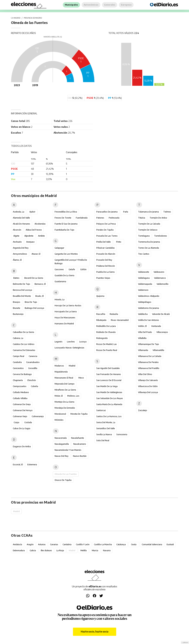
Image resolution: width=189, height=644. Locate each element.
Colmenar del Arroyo (23, 410)
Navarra (107, 550)
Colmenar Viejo (20, 416)
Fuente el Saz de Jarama (66, 224)
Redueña (114, 314)
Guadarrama (60, 281)
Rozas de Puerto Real (107, 350)
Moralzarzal (60, 414)
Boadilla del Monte (22, 296)
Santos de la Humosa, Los (109, 416)
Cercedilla (33, 368)
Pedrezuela (114, 218)
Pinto (119, 242)
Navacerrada (61, 438)
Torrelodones (161, 236)
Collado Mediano (21, 392)
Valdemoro (143, 290)
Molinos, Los (73, 396)
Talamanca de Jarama (148, 212)
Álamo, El (17, 260)
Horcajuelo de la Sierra (66, 312)
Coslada (28, 422)
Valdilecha (143, 314)
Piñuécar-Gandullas (106, 248)
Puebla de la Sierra (105, 272)
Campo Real (19, 356)
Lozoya (83, 342)
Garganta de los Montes (66, 254)
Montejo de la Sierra (64, 402)
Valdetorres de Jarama (149, 308)
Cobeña (34, 386)
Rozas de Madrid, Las (107, 344)
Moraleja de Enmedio (65, 408)
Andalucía (17, 544)
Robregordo (102, 338)
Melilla (84, 550)
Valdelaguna (144, 278)
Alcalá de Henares (21, 224)
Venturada (156, 326)
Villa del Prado (145, 332)
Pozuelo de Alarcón (106, 254)
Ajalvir (32, 212)
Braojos (17, 302)
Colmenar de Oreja (22, 404)
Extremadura (19, 550)
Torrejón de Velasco (148, 230)
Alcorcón (17, 230)
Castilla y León (83, 544)
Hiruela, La (60, 300)
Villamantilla (158, 350)
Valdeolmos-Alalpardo (149, 296)
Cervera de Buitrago (22, 374)
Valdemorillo (163, 284)
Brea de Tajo (31, 302)
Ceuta (134, 544)
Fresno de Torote (63, 218)
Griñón (83, 269)
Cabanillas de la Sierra (23, 332)
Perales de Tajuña (105, 230)
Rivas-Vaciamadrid (120, 320)
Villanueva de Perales (148, 362)
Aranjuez (30, 242)
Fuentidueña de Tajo (64, 230)
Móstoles (59, 420)
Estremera (32, 465)
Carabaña (17, 362)
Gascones (59, 269)
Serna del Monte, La (106, 422)
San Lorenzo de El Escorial (109, 380)
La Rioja (60, 550)
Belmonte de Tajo (21, 284)
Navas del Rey (62, 456)
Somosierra (122, 434)
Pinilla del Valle (104, 242)
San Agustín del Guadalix (108, 368)
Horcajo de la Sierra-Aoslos (68, 306)
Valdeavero (159, 272)
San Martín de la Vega (107, 386)
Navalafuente (78, 438)
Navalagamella (62, 444)
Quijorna (100, 296)
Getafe (72, 269)
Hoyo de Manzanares (65, 318)
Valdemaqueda (145, 284)
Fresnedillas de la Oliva (66, 212)
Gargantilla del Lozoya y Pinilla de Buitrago (71, 262)
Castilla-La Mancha (103, 544)
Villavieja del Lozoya (148, 392)
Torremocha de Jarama (149, 242)
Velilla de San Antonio (149, 320)
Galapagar (59, 248)
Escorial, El (18, 465)
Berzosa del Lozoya (22, 290)
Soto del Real (103, 440)
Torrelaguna (144, 236)
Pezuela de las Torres (107, 236)
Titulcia (142, 218)
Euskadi (170, 544)
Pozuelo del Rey (104, 260)
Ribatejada (101, 320)
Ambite (41, 236)
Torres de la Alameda (149, 248)
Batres (16, 278)
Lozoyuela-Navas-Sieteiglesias (69, 348)
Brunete (17, 308)
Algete (16, 236)
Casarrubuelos (33, 362)
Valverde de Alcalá (161, 314)
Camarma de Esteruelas (24, 350)
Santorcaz (101, 410)
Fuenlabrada (82, 218)
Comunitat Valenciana (152, 544)
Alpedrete (29, 236)
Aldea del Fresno (34, 230)
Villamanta (143, 350)
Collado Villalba (20, 398)
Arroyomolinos (20, 254)
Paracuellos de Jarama (107, 212)
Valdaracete (144, 272)
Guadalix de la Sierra (64, 275)
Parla (126, 212)
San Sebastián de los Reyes (110, 398)
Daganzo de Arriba (22, 446)
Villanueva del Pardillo (149, 368)
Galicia (33, 550)
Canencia (33, 356)
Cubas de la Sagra (22, 428)
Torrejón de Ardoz (158, 218)
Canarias (54, 544)
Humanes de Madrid (64, 324)
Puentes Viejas (103, 278)
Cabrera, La (18, 338)
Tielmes (167, 212)
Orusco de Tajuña (63, 480)
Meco (81, 378)
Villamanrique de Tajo (149, 344)
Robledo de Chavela (106, 332)
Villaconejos (162, 332)
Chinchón (32, 380)
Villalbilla (142, 338)
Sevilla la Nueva (104, 434)
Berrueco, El (40, 284)
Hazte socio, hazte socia (95, 632)
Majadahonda (61, 372)
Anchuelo (17, 242)
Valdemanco (160, 278)
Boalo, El (40, 296)
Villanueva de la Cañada (150, 356)
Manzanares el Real (64, 378)
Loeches (71, 342)
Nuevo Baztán (80, 456)
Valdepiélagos (145, 302)
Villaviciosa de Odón (148, 386)
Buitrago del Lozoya (34, 308)
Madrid (72, 366)
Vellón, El (142, 326)
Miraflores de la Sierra (65, 390)
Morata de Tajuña (79, 414)
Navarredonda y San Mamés (68, 450)
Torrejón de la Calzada (149, 224)
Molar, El (59, 396)
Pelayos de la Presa (106, 224)
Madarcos (59, 366)
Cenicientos (18, 368)
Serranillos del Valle (106, 428)
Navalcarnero (80, 444)
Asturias (42, 544)
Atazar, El (36, 254)
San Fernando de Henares (109, 374)
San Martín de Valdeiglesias (109, 392)
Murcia (95, 550)
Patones (100, 218)
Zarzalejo (143, 410)
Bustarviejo (18, 314)
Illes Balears (46, 550)
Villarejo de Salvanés (148, 380)
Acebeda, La (19, 212)
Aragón (30, 544)
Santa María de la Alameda (109, 404)
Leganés (59, 342)
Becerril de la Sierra (34, 278)
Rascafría (101, 314)
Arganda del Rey (21, 248)
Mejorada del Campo (65, 384)
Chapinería (18, 380)
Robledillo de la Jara (106, 326)
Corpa (16, 422)
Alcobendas (40, 224)
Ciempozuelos (20, 386)
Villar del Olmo (145, 374)
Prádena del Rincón (106, 266)
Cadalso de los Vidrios (24, 344)
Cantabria (67, 544)
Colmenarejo (38, 416)
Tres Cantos (144, 254)
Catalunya (121, 544)
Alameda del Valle (21, 218)
